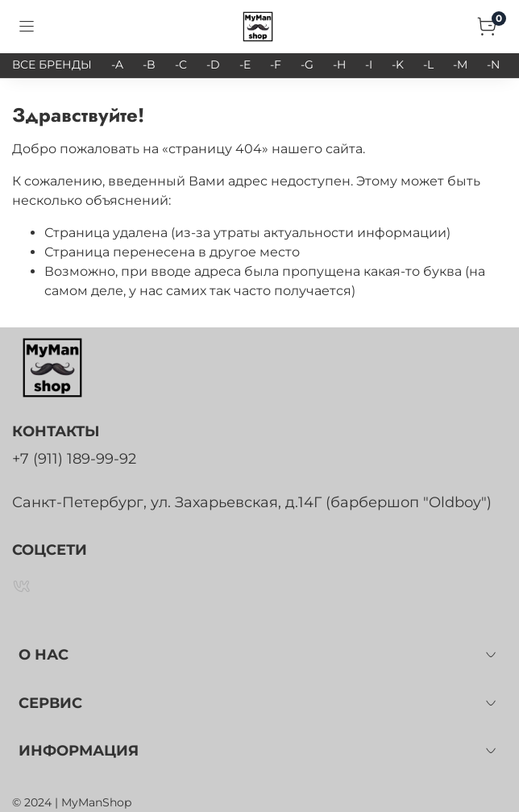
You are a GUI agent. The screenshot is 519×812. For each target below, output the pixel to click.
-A (117, 65)
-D (213, 65)
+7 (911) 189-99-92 (74, 458)
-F (276, 65)
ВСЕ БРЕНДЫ (52, 65)
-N (493, 65)
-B (149, 65)
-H (339, 65)
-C (181, 65)
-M (460, 65)
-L (428, 65)
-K (398, 65)
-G (307, 65)
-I (369, 65)
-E (245, 65)
